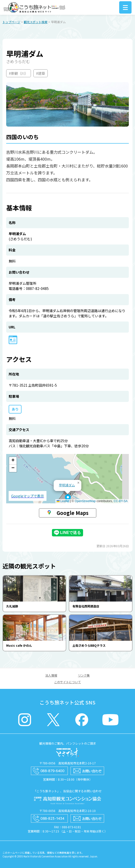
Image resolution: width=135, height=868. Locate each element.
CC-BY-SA (121, 501)
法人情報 (51, 675)
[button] (68, 499)
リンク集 (84, 675)
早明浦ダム (67, 485)
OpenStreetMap (85, 501)
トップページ (11, 22)
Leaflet (63, 501)
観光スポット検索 (36, 22)
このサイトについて (67, 682)
